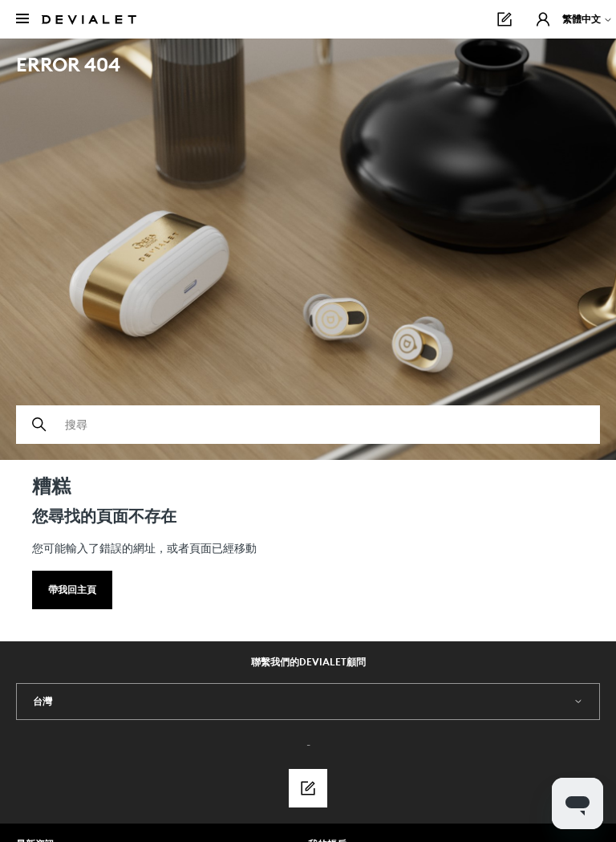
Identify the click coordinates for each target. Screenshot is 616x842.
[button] (543, 19)
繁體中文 (588, 19)
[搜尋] (308, 425)
